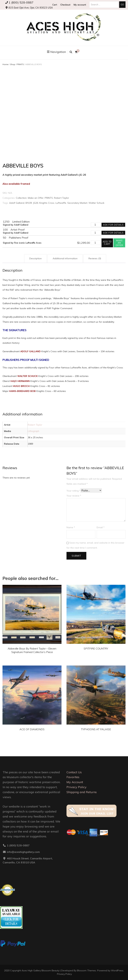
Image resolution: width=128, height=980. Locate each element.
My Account (75, 782)
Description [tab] (35, 258)
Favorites (73, 777)
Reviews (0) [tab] (95, 258)
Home (5, 64)
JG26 (36, 203)
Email (101, 527)
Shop (13, 64)
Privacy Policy (76, 787)
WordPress (117, 970)
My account (80, 5)
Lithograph (33, 431)
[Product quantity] (96, 225)
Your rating (73, 491)
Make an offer (119, 243)
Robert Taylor (61, 198)
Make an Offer (36, 198)
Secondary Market (77, 203)
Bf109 (29, 203)
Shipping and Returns (82, 792)
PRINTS (20, 64)
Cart (55, 5)
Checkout (65, 5)
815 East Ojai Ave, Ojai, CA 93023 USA (29, 8)
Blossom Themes (86, 970)
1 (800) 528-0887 (19, 2)
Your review (74, 496)
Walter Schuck (96, 203)
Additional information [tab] (65, 258)
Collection (21, 198)
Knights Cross (47, 203)
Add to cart (107, 243)
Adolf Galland (17, 203)
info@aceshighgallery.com (23, 852)
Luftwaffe (61, 203)
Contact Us (74, 772)
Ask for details (113, 225)
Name (71, 527)
